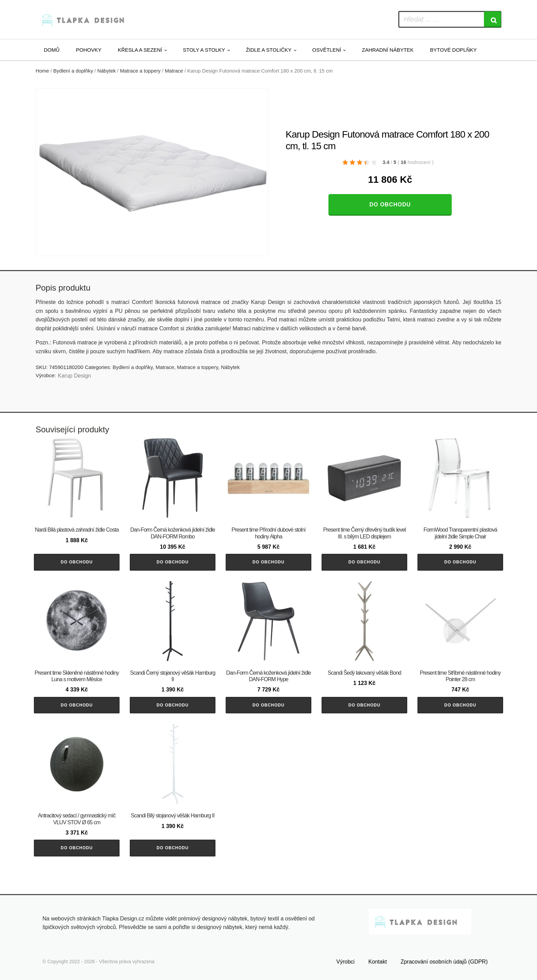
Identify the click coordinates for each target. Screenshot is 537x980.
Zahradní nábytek (388, 50)
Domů (52, 50)
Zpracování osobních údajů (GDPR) (444, 962)
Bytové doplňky (453, 50)
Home (42, 71)
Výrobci (345, 962)
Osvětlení (327, 50)
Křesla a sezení (140, 50)
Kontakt (377, 962)
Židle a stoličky (269, 50)
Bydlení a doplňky (73, 71)
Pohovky (89, 50)
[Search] (492, 19)
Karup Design (74, 376)
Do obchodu (390, 205)
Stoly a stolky (204, 50)
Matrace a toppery (140, 71)
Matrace (174, 71)
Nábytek (107, 71)
